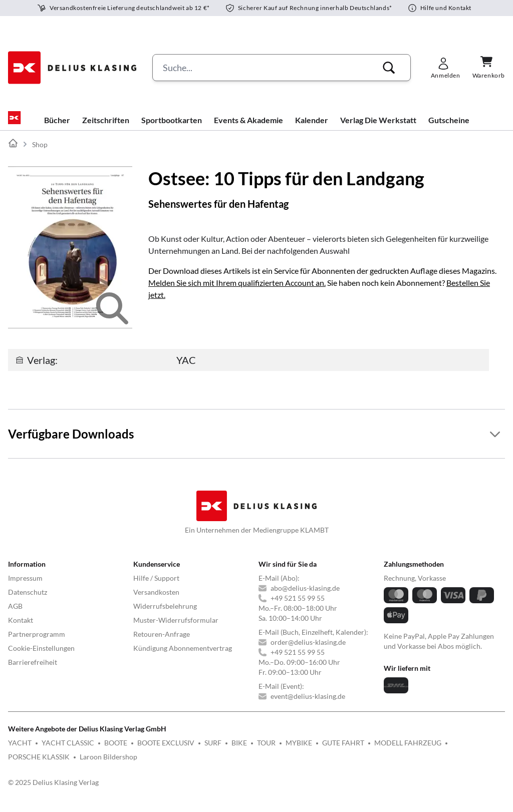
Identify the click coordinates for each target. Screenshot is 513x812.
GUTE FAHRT (343, 751)
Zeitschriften (106, 128)
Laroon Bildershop (108, 765)
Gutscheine (449, 128)
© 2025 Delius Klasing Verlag (53, 790)
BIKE (239, 751)
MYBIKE (299, 751)
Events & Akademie (248, 128)
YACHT (20, 751)
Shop (40, 152)
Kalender (312, 128)
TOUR (266, 751)
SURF (213, 751)
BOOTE (116, 751)
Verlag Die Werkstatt (378, 128)
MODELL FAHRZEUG (408, 751)
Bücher (57, 128)
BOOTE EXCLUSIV (166, 751)
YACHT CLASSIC (68, 751)
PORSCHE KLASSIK (39, 765)
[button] (389, 68)
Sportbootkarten (172, 128)
